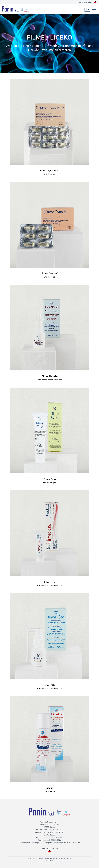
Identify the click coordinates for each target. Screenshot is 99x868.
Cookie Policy (66, 859)
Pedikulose (50, 791)
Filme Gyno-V (50, 273)
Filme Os (50, 582)
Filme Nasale (50, 376)
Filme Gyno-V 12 (49, 171)
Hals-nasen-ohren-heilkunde (49, 380)
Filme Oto (49, 685)
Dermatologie (49, 483)
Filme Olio (50, 479)
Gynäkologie (50, 174)
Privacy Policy (55, 859)
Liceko (49, 788)
